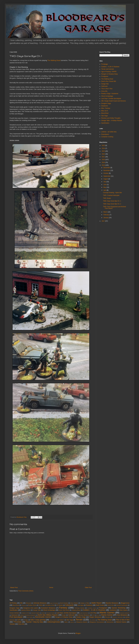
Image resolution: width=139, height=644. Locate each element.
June (105, 185)
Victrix (66, 622)
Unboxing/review (54, 622)
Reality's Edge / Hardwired (110, 94)
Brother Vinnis (32, 605)
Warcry (72, 622)
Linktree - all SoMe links (109, 132)
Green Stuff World (64, 610)
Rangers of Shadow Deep (109, 74)
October (106, 173)
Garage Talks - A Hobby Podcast (112, 121)
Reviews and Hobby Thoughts (111, 118)
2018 (104, 165)
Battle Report (97, 603)
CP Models (60, 605)
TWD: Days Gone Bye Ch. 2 (112, 204)
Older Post (88, 588)
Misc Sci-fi (105, 111)
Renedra (108, 617)
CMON (41, 605)
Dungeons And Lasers (31, 608)
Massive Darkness (125, 613)
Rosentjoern (105, 134)
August (106, 179)
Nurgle (64, 615)
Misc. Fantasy (106, 108)
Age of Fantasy (54, 603)
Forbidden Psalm (92, 608)
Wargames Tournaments (97, 622)
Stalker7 (62, 620)
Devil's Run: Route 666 (109, 81)
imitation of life (25, 613)
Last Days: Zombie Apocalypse (111, 99)
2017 (104, 221)
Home (51, 588)
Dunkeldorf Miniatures (48, 608)
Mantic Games (107, 613)
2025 (104, 146)
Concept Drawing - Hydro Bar (112, 193)
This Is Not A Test (107, 89)
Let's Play (93, 613)
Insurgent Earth (50, 613)
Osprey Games (107, 615)
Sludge (26, 620)
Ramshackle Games (43, 617)
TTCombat (17, 622)
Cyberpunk (69, 605)
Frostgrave (105, 76)
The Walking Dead (54, 60)
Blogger (78, 633)
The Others (92, 620)
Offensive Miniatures (84, 615)
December (107, 168)
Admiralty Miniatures (40, 603)
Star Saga (104, 116)
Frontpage (105, 64)
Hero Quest (123, 610)
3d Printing (13, 603)
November (107, 170)
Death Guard (100, 605)
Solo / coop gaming (38, 620)
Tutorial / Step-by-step (34, 622)
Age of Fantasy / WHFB (109, 72)
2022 (104, 154)
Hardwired (113, 610)
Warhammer (110, 622)
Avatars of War (85, 603)
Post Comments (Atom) (26, 591)
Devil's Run (111, 605)
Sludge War (105, 84)
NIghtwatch (15, 615)
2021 (104, 157)
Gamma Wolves (26, 610)
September (107, 176)
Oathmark (104, 86)
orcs (98, 615)
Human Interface (14, 613)
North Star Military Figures (48, 615)
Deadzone (105, 106)
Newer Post (14, 588)
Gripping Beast (76, 610)
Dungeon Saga (106, 103)
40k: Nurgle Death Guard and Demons (114, 101)
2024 (104, 148)
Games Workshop (119, 608)
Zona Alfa (104, 91)
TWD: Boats (107, 198)
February (106, 215)
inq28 (43, 613)
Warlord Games (121, 622)
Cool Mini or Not (50, 605)
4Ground (28, 603)
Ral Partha (30, 617)
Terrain (79, 620)
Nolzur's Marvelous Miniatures (28, 615)
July (105, 182)
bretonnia (24, 605)
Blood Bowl (105, 113)
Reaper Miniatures (95, 617)
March (106, 212)
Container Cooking (107, 137)
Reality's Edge (81, 617)
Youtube (12, 624)
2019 (104, 162)
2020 (104, 160)
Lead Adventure (84, 613)
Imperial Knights (35, 613)
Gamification (105, 123)
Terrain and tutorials (108, 69)
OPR (93, 615)
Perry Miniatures (122, 615)
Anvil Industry (64, 603)
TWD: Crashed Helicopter (111, 195)
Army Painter (74, 603)
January (106, 218)
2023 (104, 151)
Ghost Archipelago (107, 96)
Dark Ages (81, 605)
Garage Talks (37, 610)
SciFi (19, 620)
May (105, 187)
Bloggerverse (125, 603)
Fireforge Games (80, 608)
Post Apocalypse (16, 617)
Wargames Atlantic (82, 622)
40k (21, 603)
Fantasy (63, 608)
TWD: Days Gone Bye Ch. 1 (112, 201)
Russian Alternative (118, 617)
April (105, 190)
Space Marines (53, 620)
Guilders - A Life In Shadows (110, 67)
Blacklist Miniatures (112, 603)
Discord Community (122, 605)
